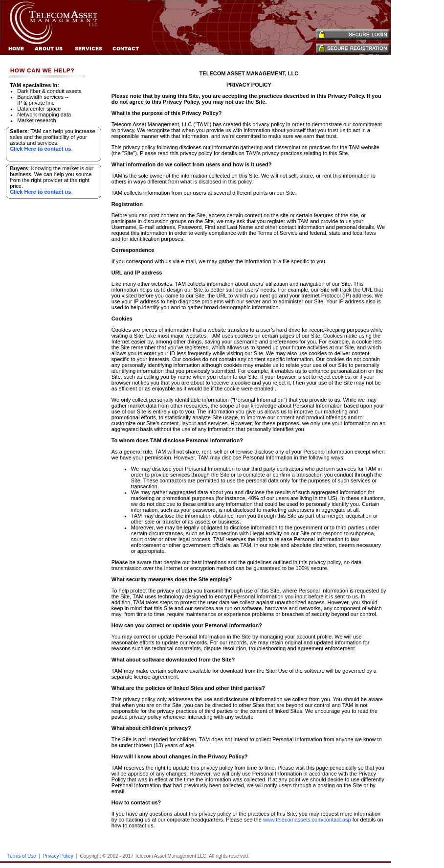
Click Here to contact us (40, 149)
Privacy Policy (58, 856)
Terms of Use (22, 856)
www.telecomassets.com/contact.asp (307, 820)
